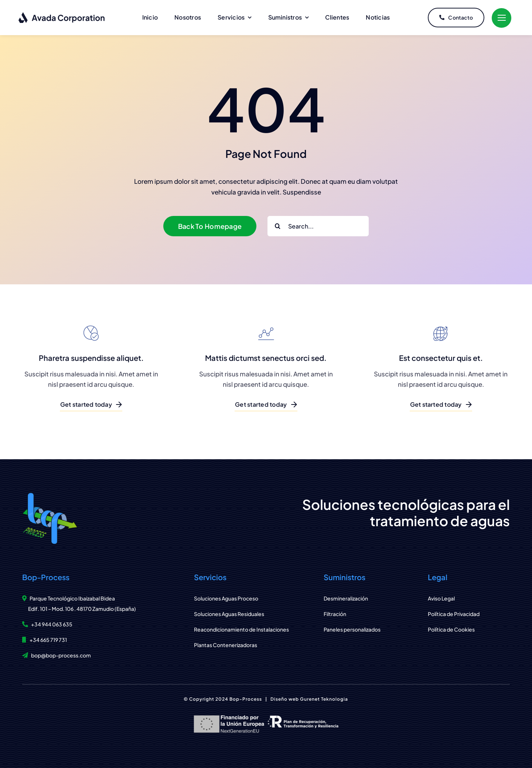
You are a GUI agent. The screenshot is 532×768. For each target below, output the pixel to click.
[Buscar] (278, 226)
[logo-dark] (62, 15)
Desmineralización (346, 598)
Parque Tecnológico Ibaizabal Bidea (72, 598)
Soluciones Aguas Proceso (226, 598)
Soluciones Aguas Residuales (229, 614)
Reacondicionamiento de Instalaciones (241, 629)
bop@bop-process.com (61, 655)
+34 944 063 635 (52, 624)
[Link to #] (502, 18)
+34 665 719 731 (48, 640)
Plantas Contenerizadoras (226, 645)
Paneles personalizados (352, 629)
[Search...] (318, 226)
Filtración (335, 614)
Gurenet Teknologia (324, 699)
